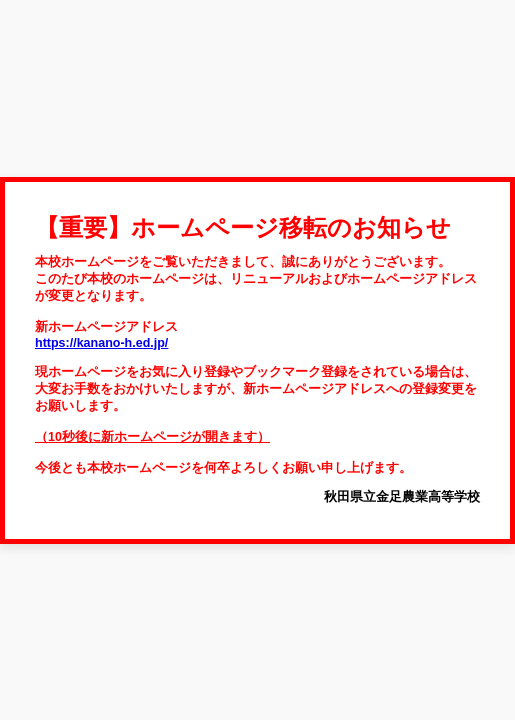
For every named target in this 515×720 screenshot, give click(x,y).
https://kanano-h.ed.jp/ (101, 343)
